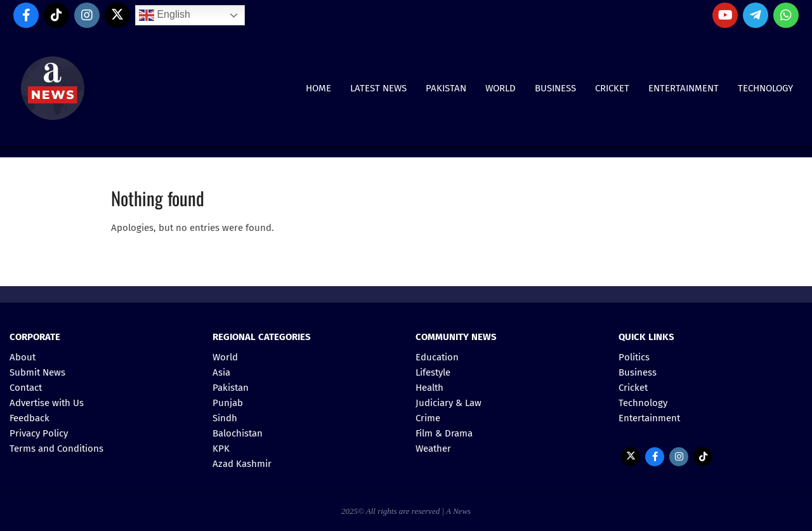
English (165, 15)
